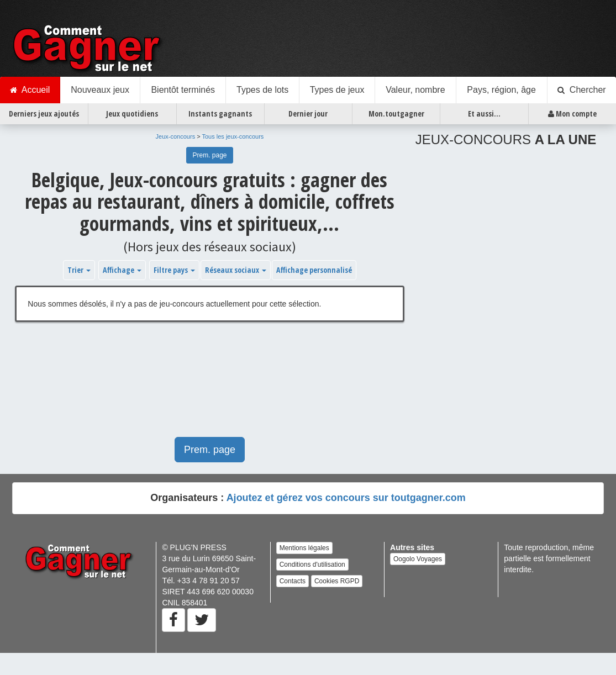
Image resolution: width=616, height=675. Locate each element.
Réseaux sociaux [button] (236, 270)
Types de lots (262, 90)
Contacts (293, 581)
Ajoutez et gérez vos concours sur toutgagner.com (346, 498)
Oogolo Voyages (418, 559)
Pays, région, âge (501, 90)
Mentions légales (304, 548)
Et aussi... (484, 114)
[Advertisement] (180, 385)
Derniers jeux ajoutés (44, 114)
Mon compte (572, 114)
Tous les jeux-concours (233, 136)
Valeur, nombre (415, 90)
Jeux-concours (176, 136)
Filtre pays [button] (174, 270)
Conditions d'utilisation (312, 565)
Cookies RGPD (337, 581)
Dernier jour (308, 114)
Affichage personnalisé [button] (314, 270)
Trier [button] (79, 270)
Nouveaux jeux (100, 90)
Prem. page (209, 155)
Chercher (582, 90)
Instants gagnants (220, 114)
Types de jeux (337, 90)
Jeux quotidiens (132, 114)
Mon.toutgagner (396, 114)
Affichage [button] (122, 270)
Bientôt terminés (183, 90)
